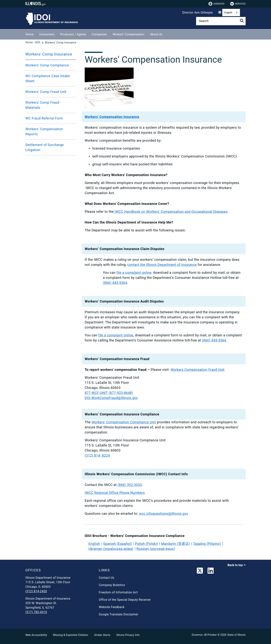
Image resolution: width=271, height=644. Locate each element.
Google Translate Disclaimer (119, 614)
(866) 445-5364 (115, 283)
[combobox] (231, 13)
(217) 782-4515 (36, 612)
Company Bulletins (112, 585)
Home (29, 34)
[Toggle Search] (242, 21)
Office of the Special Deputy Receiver (125, 600)
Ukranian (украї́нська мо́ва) (111, 549)
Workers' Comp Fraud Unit (46, 92)
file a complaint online (116, 335)
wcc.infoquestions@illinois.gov (164, 514)
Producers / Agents (73, 34)
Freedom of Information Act (118, 592)
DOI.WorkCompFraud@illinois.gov (111, 398)
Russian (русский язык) (156, 549)
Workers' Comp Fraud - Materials (43, 105)
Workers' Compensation (128, 34)
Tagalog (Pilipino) (207, 544)
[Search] (221, 21)
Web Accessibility (36, 635)
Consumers (47, 34)
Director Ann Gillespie (198, 13)
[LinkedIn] (211, 571)
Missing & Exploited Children (71, 635)
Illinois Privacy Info (128, 635)
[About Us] (165, 34)
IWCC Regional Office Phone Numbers (115, 493)
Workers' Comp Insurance (49, 54)
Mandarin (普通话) (175, 544)
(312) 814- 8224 (97, 455)
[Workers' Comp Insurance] (61, 43)
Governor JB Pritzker (204, 635)
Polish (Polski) (147, 544)
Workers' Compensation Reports (44, 132)
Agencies (217, 4)
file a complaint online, (134, 273)
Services (238, 4)
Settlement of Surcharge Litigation (45, 147)
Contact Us (107, 578)
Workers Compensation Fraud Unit (198, 370)
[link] (200, 571)
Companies (99, 34)
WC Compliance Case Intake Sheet (48, 78)
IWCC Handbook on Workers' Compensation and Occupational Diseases (171, 212)
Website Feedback (112, 607)
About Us (156, 34)
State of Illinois (236, 635)
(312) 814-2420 (36, 591)
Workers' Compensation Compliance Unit (124, 422)
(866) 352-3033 (130, 485)
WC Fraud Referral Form (44, 118)
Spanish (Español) (117, 544)
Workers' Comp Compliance (47, 65)
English (228, 13)
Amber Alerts (102, 635)
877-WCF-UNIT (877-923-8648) (109, 393)
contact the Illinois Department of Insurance (162, 265)
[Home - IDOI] (33, 43)
